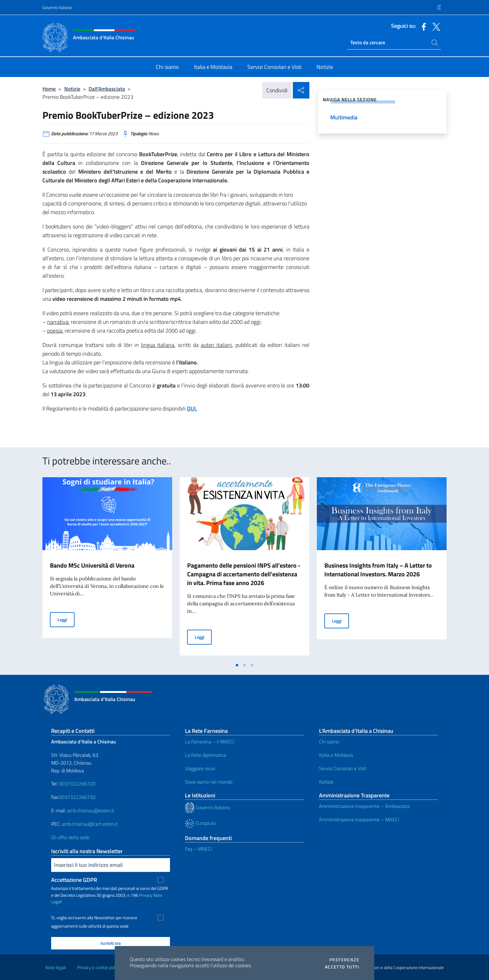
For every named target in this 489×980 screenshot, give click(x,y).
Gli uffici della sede (70, 837)
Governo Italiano (57, 7)
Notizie (72, 89)
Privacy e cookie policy (99, 967)
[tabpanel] (107, 568)
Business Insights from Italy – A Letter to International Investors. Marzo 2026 (378, 570)
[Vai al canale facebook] (422, 26)
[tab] (237, 665)
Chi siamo (329, 742)
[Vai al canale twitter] (435, 26)
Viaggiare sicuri (200, 768)
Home (49, 89)
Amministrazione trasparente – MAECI (359, 819)
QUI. (192, 408)
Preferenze (344, 960)
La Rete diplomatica (206, 755)
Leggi (66, 619)
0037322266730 (77, 797)
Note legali (56, 967)
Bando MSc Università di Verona (92, 565)
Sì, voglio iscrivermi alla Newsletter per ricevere (94, 918)
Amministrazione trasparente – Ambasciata (364, 806)
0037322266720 (77, 784)
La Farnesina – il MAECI (210, 742)
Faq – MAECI (198, 849)
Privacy (146, 895)
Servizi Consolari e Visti (343, 768)
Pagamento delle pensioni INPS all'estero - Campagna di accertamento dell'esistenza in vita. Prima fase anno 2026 (244, 574)
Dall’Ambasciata (107, 89)
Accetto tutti (342, 967)
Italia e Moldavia (336, 755)
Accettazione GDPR (74, 880)
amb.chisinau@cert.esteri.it (90, 824)
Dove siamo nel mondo (209, 782)
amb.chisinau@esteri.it (91, 810)
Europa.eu (200, 823)
